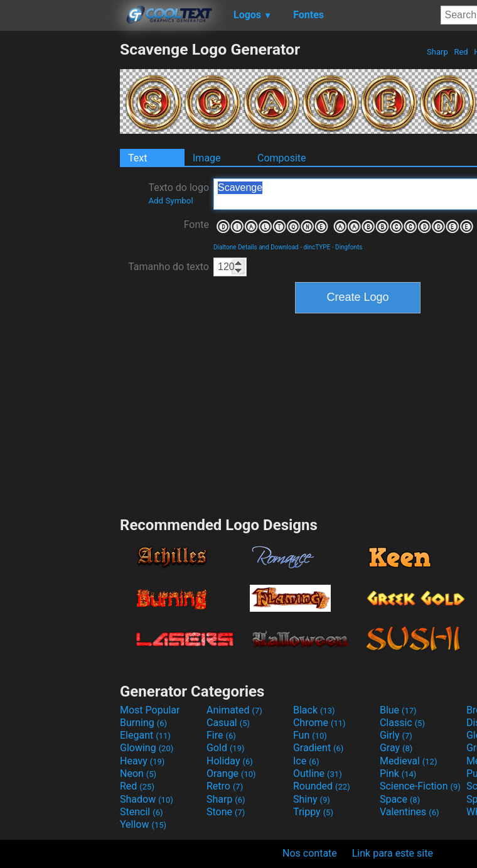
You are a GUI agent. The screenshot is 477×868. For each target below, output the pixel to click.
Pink (398, 773)
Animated (234, 710)
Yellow (143, 824)
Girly (396, 735)
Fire (221, 735)
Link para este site (393, 853)
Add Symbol (170, 201)
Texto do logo (179, 193)
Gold (226, 748)
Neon (138, 773)
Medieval (409, 761)
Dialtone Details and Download (256, 247)
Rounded (322, 786)
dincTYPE (317, 247)
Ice (306, 761)
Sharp (437, 52)
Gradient (318, 748)
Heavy (142, 761)
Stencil (141, 812)
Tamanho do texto (169, 267)
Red (461, 52)
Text (137, 158)
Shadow (147, 799)
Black (314, 710)
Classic (402, 723)
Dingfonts (349, 247)
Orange (231, 773)
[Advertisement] (60, 229)
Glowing (147, 748)
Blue (398, 710)
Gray (396, 748)
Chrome (319, 723)
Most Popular (150, 710)
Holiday (230, 761)
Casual (228, 723)
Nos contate (310, 853)
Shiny (312, 799)
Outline (318, 773)
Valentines (410, 812)
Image (207, 158)
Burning (143, 723)
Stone (226, 812)
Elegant (145, 735)
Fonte (196, 225)
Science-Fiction (420, 786)
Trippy (313, 812)
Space (400, 799)
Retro (225, 786)
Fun (310, 735)
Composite (282, 158)
